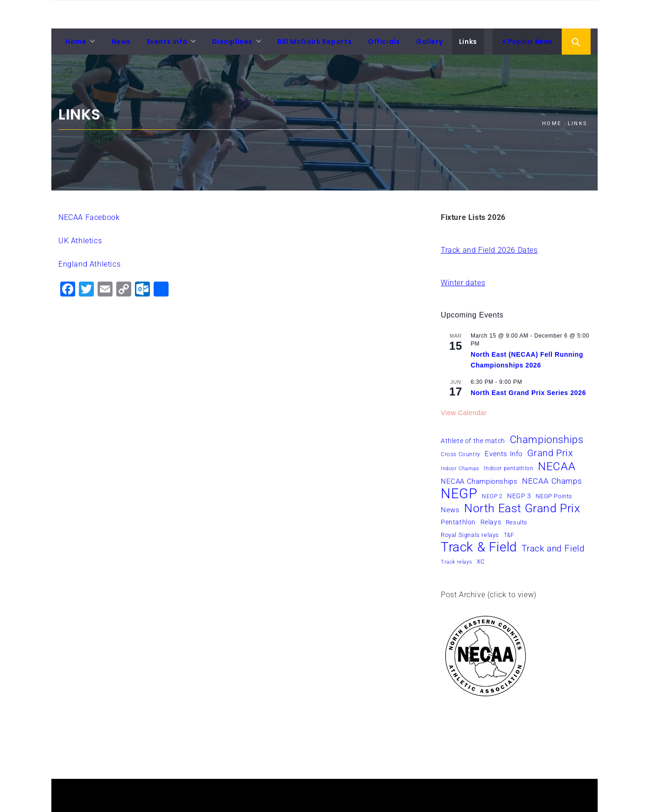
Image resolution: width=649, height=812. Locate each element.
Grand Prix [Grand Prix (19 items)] (550, 453)
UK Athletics (80, 241)
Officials (384, 42)
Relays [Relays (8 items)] (491, 522)
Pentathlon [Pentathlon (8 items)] (458, 522)
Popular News (527, 42)
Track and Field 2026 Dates (489, 250)
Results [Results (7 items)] (517, 522)
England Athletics (89, 264)
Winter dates (463, 283)
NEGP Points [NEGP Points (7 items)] (554, 496)
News (121, 42)
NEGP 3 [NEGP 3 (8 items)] (519, 496)
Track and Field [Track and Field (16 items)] (553, 548)
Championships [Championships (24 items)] (547, 439)
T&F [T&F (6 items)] (509, 535)
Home (76, 42)
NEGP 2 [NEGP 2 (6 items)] (492, 496)
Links (468, 42)
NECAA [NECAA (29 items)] (557, 466)
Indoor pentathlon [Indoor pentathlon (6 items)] (508, 468)
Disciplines (232, 42)
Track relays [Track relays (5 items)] (456, 562)
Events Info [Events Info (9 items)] (504, 454)
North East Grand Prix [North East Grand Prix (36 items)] (522, 508)
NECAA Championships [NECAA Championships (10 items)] (479, 481)
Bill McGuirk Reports (314, 42)
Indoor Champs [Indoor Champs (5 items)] (460, 469)
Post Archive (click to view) (489, 595)
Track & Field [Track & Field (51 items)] (479, 547)
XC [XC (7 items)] (481, 561)
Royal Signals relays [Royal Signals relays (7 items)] (470, 535)
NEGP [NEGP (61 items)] (459, 494)
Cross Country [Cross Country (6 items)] (461, 454)
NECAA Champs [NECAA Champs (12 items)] (552, 481)
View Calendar (464, 413)
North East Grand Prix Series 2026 (528, 393)
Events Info (167, 42)
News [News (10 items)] (450, 510)
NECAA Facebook (89, 217)
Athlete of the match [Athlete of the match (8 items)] (473, 441)
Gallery (429, 42)
